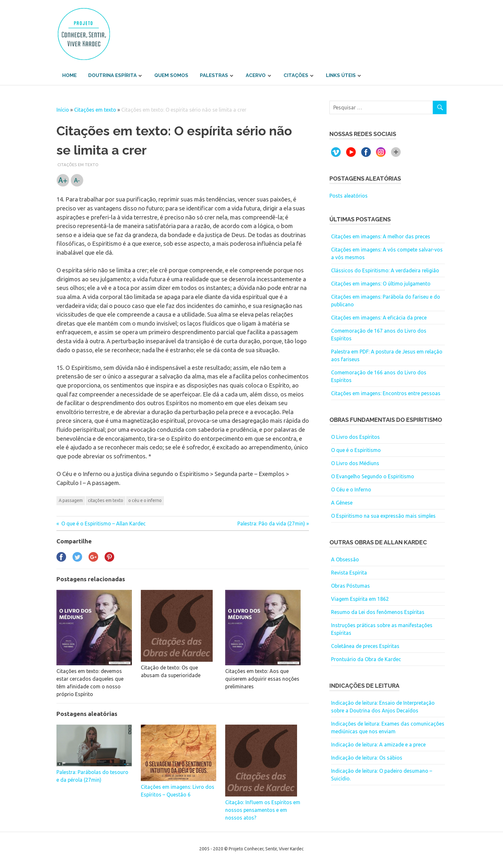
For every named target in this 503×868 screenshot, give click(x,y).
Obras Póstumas (350, 586)
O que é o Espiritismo (356, 450)
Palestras (214, 75)
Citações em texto (95, 110)
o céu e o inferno (145, 500)
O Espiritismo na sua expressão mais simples (383, 516)
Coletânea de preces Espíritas (365, 646)
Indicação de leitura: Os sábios (367, 758)
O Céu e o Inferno (351, 489)
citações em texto (106, 500)
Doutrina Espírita (112, 75)
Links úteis (341, 75)
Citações (296, 75)
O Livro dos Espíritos (355, 437)
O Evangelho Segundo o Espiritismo (373, 476)
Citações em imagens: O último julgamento (381, 284)
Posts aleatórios (349, 196)
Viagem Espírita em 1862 (360, 599)
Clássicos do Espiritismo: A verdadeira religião (385, 270)
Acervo (256, 75)
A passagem (71, 500)
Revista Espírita (349, 573)
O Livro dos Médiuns (355, 463)
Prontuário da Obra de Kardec (366, 659)
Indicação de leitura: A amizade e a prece (378, 745)
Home (69, 75)
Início (63, 110)
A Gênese (342, 503)
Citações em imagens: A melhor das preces (381, 236)
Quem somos (171, 75)
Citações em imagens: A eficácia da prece (379, 318)
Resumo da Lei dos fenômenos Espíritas (378, 612)
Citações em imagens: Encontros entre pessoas (386, 393)
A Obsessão (345, 559)
